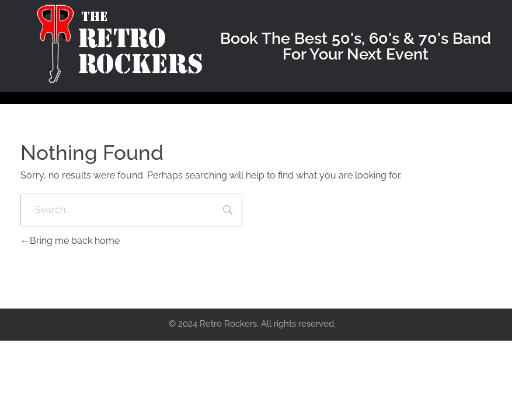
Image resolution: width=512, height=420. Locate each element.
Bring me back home (70, 241)
